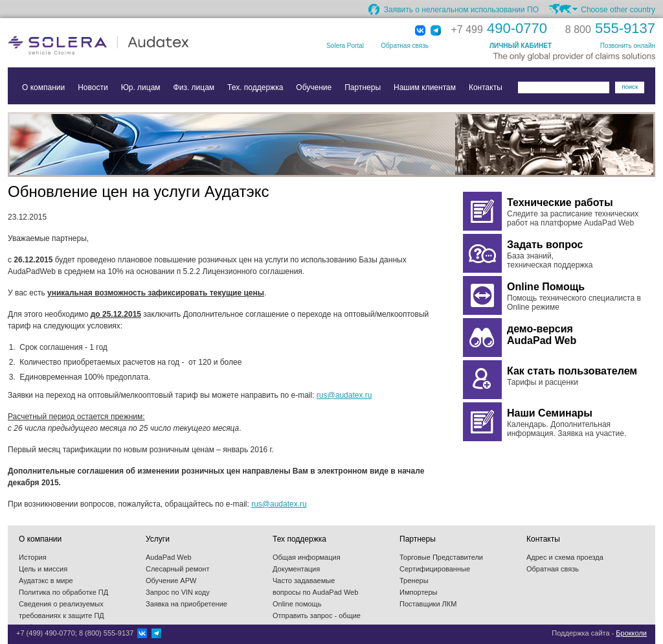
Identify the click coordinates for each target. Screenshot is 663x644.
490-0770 (499, 28)
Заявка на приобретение (186, 604)
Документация (296, 569)
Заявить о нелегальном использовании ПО (461, 10)
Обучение (314, 87)
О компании (43, 87)
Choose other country (618, 10)
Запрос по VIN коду (178, 592)
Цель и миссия (43, 569)
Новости (93, 87)
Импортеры (418, 592)
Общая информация (307, 557)
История (33, 557)
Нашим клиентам (425, 87)
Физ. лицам (194, 87)
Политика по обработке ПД (63, 592)
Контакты (486, 87)
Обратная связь (405, 46)
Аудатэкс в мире (46, 581)
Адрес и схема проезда (565, 557)
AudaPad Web (169, 557)
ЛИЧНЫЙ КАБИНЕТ (521, 46)
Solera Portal (345, 46)
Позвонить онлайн (628, 46)
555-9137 (610, 28)
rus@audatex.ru (344, 395)
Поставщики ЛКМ (428, 604)
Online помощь (297, 604)
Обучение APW (171, 581)
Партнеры (363, 87)
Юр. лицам (141, 87)
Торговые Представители (441, 557)
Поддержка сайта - (599, 633)
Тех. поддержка (255, 87)
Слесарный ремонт (177, 569)
